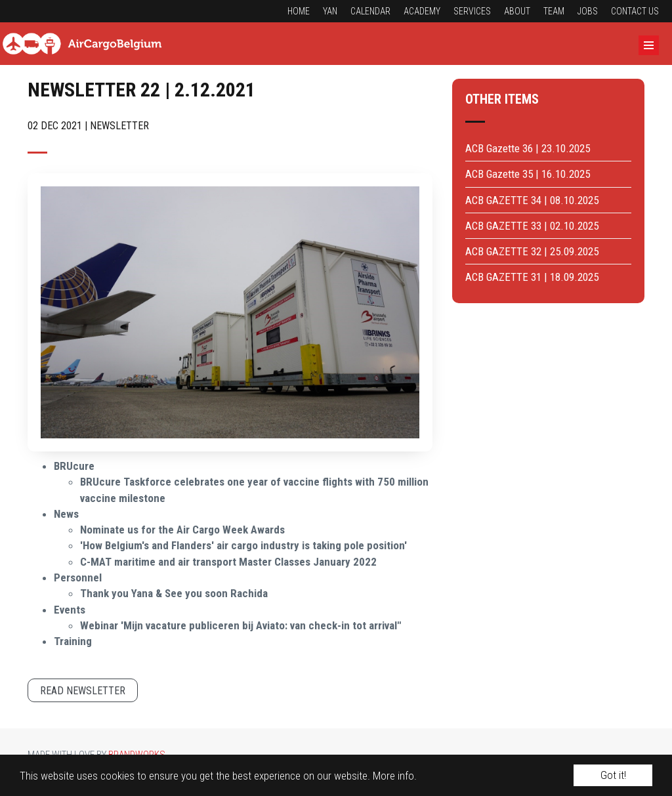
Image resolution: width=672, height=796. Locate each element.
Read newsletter (83, 691)
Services (472, 11)
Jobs (588, 11)
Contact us (635, 11)
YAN (330, 11)
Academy (422, 11)
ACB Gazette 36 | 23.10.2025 (528, 148)
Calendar (370, 11)
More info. (395, 776)
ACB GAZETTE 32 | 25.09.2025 (532, 251)
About (517, 11)
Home (299, 11)
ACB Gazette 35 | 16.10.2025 (528, 174)
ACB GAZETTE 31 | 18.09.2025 (532, 277)
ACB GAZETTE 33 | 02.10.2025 (532, 226)
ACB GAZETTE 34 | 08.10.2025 (532, 200)
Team (554, 11)
